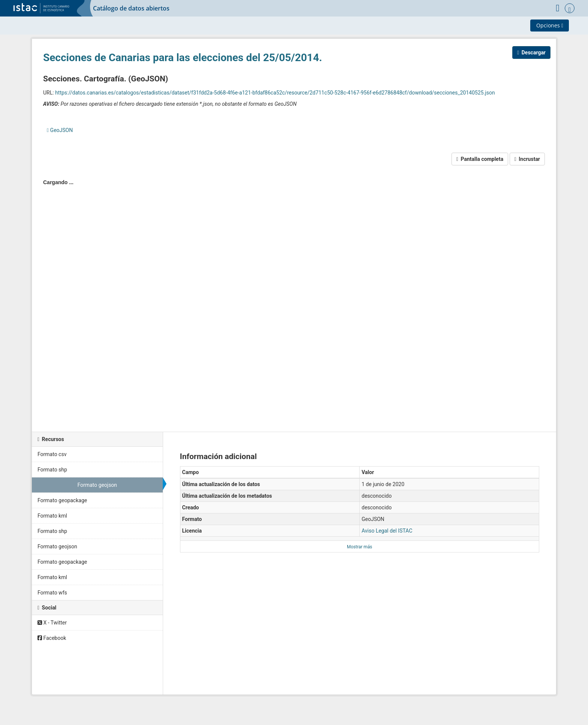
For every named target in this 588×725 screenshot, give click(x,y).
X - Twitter (52, 623)
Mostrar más (359, 547)
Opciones (550, 25)
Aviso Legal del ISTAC (387, 531)
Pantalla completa (480, 159)
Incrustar (527, 159)
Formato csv (52, 454)
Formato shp (52, 470)
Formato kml (52, 516)
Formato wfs (52, 593)
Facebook (52, 638)
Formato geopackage (62, 500)
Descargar (531, 53)
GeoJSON (60, 130)
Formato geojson (97, 485)
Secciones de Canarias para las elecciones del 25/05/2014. (183, 58)
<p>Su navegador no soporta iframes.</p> (294, 297)
